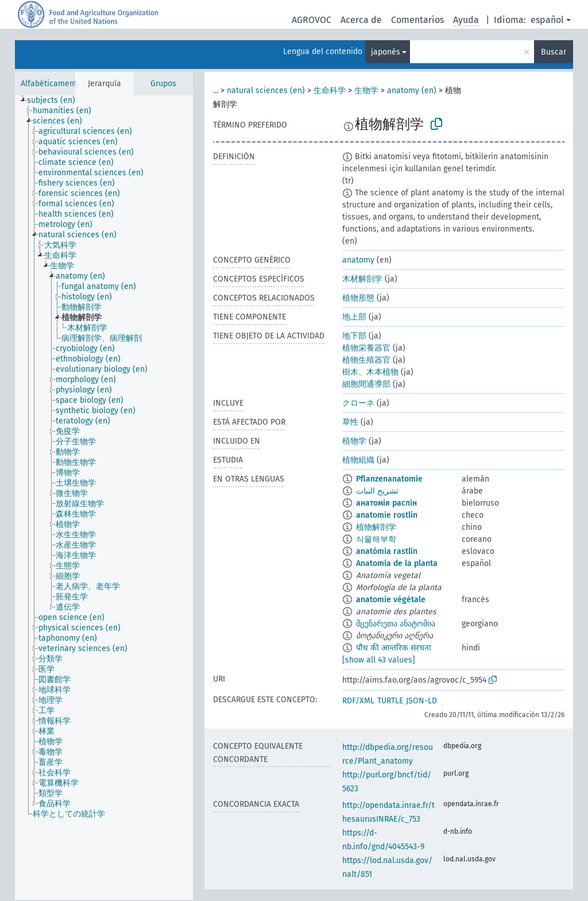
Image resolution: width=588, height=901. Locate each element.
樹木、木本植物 (370, 372)
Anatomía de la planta (397, 563)
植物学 (354, 441)
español (547, 20)
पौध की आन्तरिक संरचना (394, 648)
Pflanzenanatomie (389, 479)
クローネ (358, 403)
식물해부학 (376, 539)
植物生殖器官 (366, 360)
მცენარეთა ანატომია (396, 624)
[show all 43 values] (379, 660)
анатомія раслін (386, 503)
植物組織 (358, 460)
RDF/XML (358, 701)
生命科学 (330, 91)
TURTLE (390, 701)
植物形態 (358, 298)
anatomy (358, 260)
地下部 (354, 336)
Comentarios (417, 20)
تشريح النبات (377, 491)
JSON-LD (421, 701)
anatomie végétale (391, 600)
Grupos (163, 84)
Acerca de (361, 20)
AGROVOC (312, 20)
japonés (386, 52)
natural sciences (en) (266, 91)
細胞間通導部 (366, 384)
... (216, 91)
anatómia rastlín (387, 551)
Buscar (554, 52)
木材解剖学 (362, 279)
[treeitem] (56, 101)
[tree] (104, 498)
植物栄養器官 (366, 348)
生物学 (366, 91)
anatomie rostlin (387, 515)
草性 (350, 422)
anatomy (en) (412, 91)
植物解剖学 (376, 527)
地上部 (354, 317)
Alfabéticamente (51, 84)
